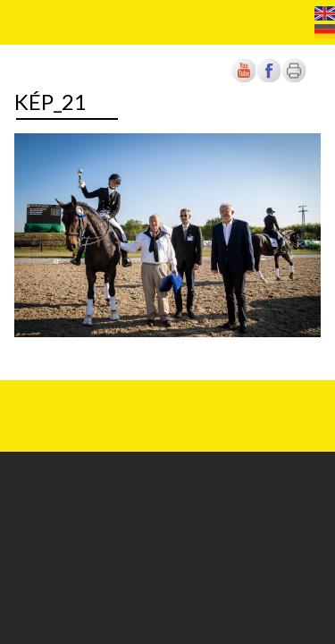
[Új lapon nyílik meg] (269, 79)
